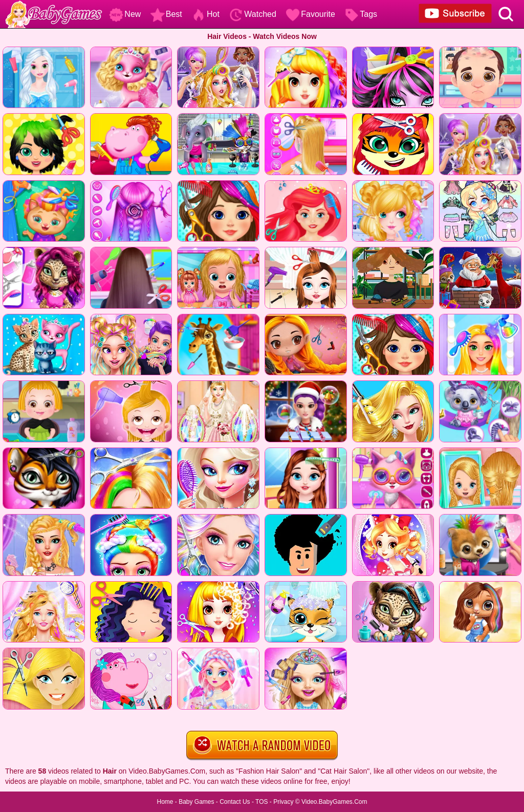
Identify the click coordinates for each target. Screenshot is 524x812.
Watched (253, 14)
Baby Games (196, 802)
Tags (361, 14)
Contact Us (235, 802)
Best (166, 14)
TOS (261, 802)
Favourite (310, 14)
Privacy (283, 802)
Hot (205, 14)
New (125, 14)
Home (165, 802)
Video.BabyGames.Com (334, 802)
